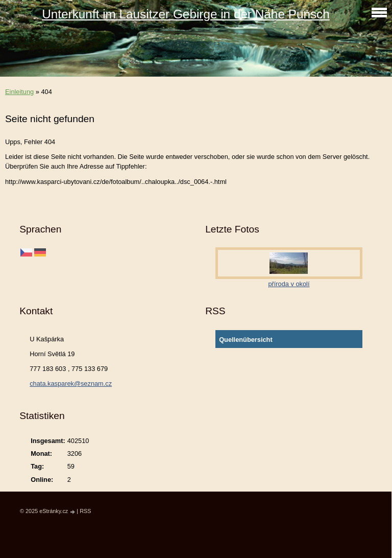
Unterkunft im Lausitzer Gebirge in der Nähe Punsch (186, 14)
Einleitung (19, 92)
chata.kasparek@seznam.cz (71, 383)
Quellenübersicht (246, 340)
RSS (85, 511)
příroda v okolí (289, 284)
